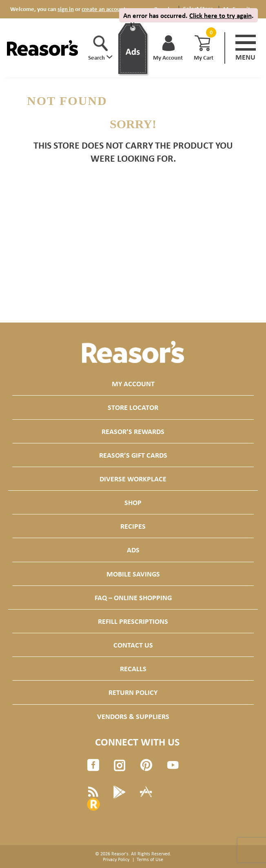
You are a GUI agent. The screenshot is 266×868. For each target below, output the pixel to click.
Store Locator (133, 407)
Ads (133, 550)
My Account (133, 384)
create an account (104, 9)
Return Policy (133, 692)
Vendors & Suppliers (133, 716)
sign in (66, 9)
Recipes (133, 526)
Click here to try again (221, 15)
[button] (100, 48)
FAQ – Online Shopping (133, 598)
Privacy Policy (116, 859)
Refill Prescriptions (133, 621)
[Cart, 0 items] (210, 32)
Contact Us (133, 645)
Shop (133, 502)
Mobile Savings (133, 574)
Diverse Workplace (133, 479)
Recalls (133, 669)
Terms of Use (150, 859)
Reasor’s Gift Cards (133, 455)
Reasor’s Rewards (133, 431)
